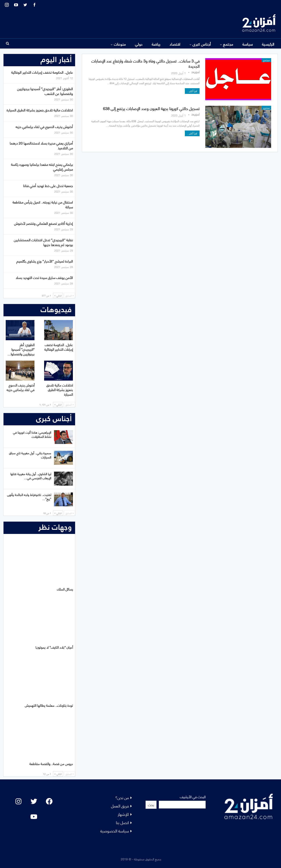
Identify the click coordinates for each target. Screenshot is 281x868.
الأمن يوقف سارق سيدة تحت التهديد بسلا (44, 277)
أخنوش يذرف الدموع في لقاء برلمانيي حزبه (44, 126)
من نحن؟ (122, 797)
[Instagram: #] (18, 801)
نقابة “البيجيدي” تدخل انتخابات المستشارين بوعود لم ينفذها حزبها (43, 242)
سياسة (248, 44)
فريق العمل (120, 806)
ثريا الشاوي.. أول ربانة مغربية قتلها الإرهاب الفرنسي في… (31, 476)
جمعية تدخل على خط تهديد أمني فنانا (48, 185)
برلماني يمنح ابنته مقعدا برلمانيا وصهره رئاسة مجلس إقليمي (42, 167)
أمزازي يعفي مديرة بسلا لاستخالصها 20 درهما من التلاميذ (41, 145)
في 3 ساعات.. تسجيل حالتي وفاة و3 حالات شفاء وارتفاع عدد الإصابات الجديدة (145, 63)
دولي (139, 44)
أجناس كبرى (202, 44)
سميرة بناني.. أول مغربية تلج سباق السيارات (30, 455)
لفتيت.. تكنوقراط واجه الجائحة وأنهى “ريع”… (29, 497)
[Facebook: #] (49, 801)
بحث (151, 804)
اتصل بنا (122, 822)
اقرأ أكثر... (192, 91)
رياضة (156, 44)
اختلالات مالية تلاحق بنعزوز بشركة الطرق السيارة (40, 110)
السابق (69, 295)
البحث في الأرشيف (193, 797)
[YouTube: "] (34, 817)
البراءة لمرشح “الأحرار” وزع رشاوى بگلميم (45, 261)
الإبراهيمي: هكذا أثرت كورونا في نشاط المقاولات (32, 434)
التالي (58, 295)
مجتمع (228, 44)
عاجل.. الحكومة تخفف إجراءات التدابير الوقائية (42, 72)
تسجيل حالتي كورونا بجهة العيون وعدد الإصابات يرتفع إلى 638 (151, 108)
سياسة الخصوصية (115, 831)
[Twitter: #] (34, 801)
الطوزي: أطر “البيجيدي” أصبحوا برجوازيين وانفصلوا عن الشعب (45, 91)
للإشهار (123, 814)
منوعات (120, 44)
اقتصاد (175, 44)
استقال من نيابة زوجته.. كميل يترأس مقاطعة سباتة (43, 204)
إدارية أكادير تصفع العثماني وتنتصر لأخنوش (43, 223)
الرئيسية (268, 44)
